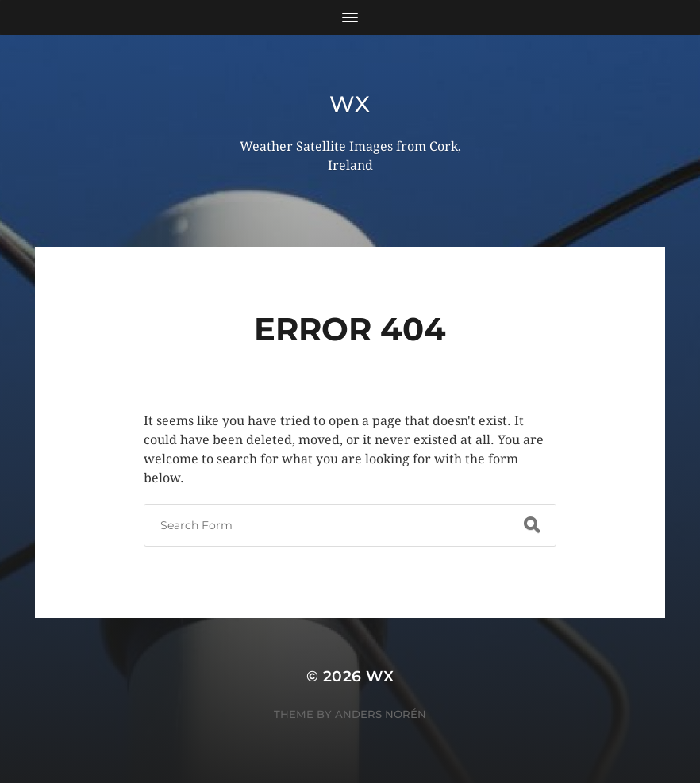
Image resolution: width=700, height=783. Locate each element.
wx (350, 104)
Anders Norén (381, 714)
